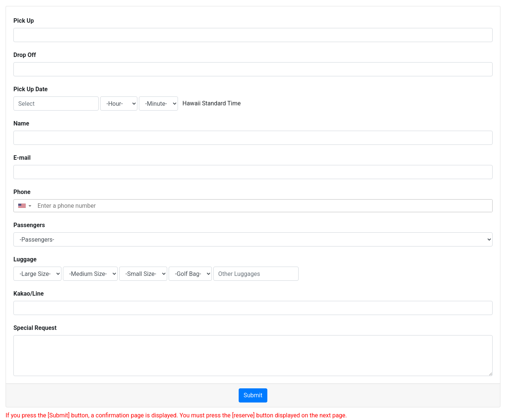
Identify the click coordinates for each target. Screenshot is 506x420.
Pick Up (24, 21)
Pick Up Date (31, 89)
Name (21, 123)
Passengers (29, 225)
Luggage (25, 259)
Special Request (35, 328)
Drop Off (25, 55)
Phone (22, 192)
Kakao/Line (28, 294)
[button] (24, 206)
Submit (253, 395)
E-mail (22, 158)
